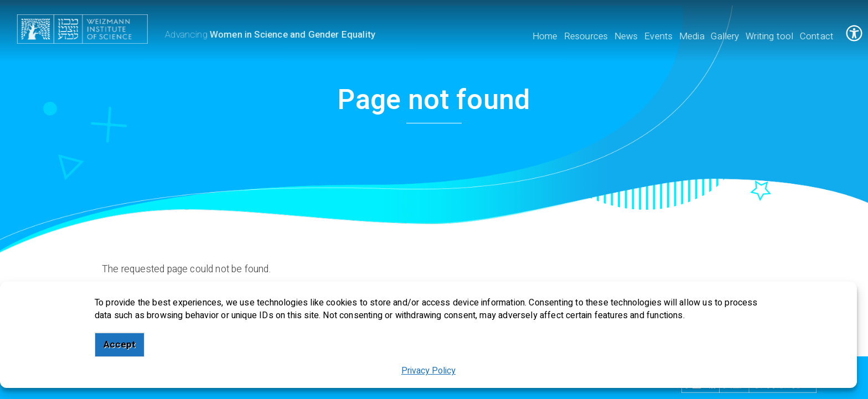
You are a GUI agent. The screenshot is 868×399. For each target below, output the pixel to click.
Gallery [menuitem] (726, 36)
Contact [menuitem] (817, 36)
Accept (120, 344)
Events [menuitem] (660, 36)
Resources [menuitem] (587, 36)
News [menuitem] (627, 36)
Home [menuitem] (546, 36)
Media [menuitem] (693, 36)
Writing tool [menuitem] (771, 36)
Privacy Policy (428, 371)
